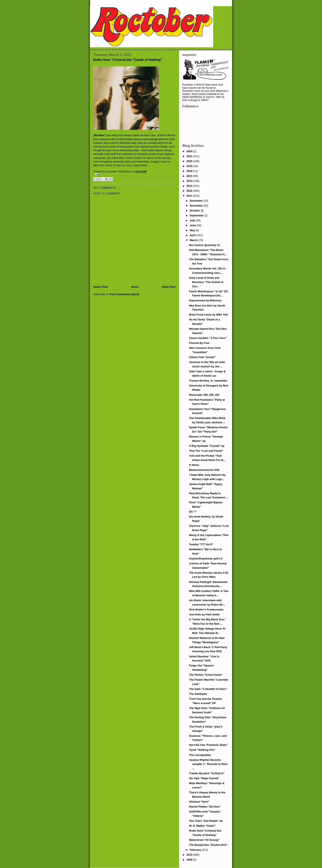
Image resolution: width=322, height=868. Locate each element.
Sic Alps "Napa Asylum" (204, 778)
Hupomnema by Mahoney (205, 300)
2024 (190, 151)
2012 (190, 191)
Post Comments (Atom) (124, 294)
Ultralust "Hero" (199, 802)
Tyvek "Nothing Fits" (202, 750)
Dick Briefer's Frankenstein (206, 610)
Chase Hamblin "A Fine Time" (208, 338)
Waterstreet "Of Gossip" (204, 840)
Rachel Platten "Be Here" (205, 807)
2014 (190, 181)
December (197, 201)
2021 (190, 156)
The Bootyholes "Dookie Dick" (208, 845)
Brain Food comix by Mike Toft (208, 315)
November (197, 206)
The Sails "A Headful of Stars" (208, 689)
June (193, 225)
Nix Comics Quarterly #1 (204, 245)
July (193, 220)
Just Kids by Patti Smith (204, 614)
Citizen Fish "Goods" (202, 357)
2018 (190, 171)
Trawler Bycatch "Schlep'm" (207, 773)
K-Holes (194, 465)
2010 (190, 855)
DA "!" (193, 512)
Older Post (169, 287)
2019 (190, 166)
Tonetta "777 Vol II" (201, 544)
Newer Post (101, 287)
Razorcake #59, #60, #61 (204, 395)
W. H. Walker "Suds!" (202, 826)
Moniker (99, 135)
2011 (190, 196)
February (196, 850)
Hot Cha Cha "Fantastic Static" (208, 745)
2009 (190, 860)
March (194, 240)
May (193, 230)
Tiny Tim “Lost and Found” (206, 451)
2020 (190, 161)
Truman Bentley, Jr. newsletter (208, 381)
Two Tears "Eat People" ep (206, 821)
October (195, 211)
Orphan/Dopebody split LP (206, 559)
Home (135, 287)
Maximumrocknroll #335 (204, 470)
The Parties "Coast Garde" (206, 675)
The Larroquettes (200, 755)
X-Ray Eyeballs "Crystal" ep (207, 446)
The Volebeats (198, 694)
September (197, 215)
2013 (190, 186)
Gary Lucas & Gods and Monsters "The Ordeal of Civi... (206, 282)
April (193, 235)
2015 (190, 176)
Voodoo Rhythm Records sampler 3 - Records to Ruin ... (208, 764)
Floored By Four (199, 343)
